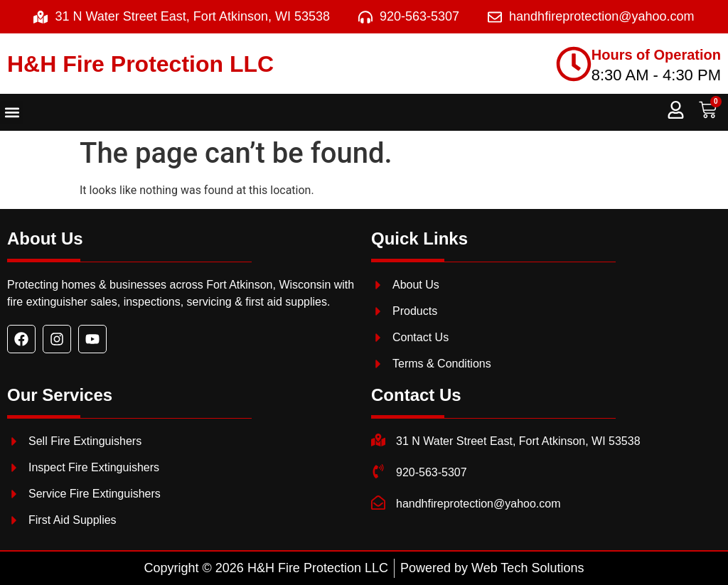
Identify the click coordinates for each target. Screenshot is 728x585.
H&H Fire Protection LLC (140, 64)
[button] (12, 113)
